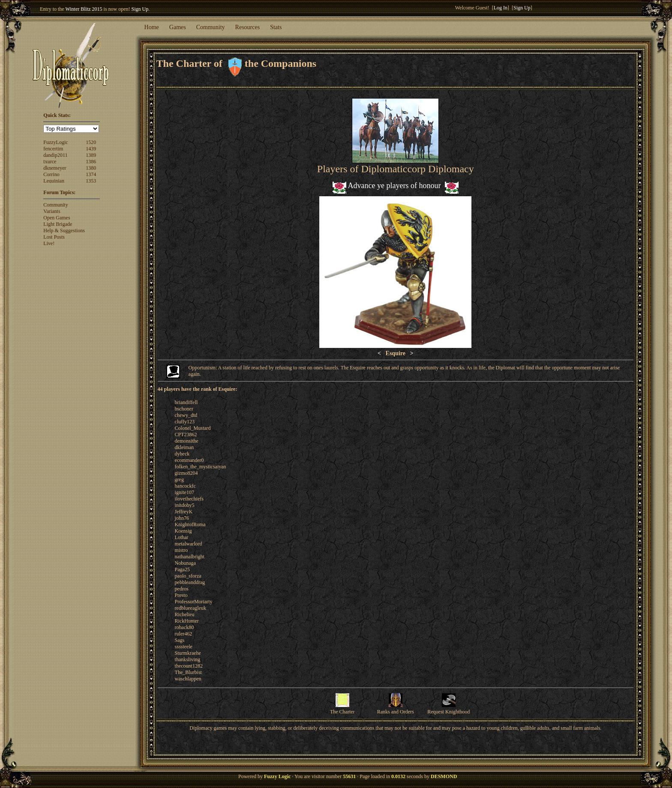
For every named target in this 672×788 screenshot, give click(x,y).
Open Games (57, 218)
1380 (91, 168)
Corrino (51, 174)
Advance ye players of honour (394, 186)
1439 (91, 149)
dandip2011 (55, 155)
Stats (276, 27)
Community (211, 27)
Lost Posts (54, 237)
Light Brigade (58, 224)
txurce (50, 162)
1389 (91, 155)
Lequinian (54, 181)
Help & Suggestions (64, 231)
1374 (91, 174)
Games (178, 27)
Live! (49, 243)
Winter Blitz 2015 (84, 9)
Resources (248, 27)
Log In (501, 8)
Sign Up (140, 9)
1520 (91, 142)
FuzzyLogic (55, 142)
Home (152, 27)
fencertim (53, 149)
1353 (91, 181)
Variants (52, 211)
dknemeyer (55, 168)
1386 (91, 162)
